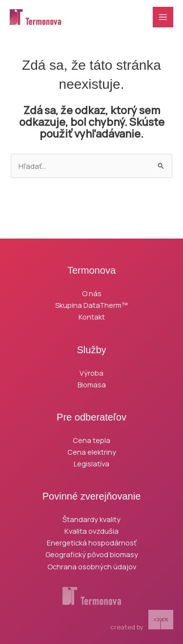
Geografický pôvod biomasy (92, 554)
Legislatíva (91, 463)
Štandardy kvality (91, 519)
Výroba (91, 373)
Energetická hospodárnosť (92, 543)
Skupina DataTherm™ (91, 305)
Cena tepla (91, 440)
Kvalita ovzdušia (91, 531)
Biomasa (92, 384)
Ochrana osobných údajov (92, 566)
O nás (92, 293)
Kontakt (92, 317)
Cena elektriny (92, 452)
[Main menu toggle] (163, 17)
